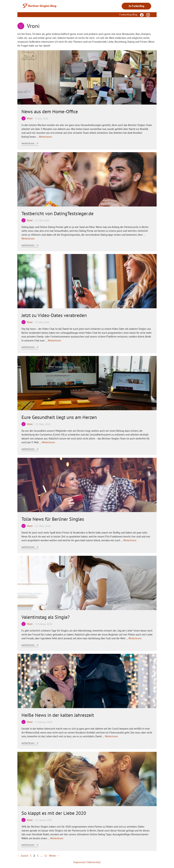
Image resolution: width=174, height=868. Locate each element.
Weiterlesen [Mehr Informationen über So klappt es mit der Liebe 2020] (57, 838)
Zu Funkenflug (136, 6)
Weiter (54, 856)
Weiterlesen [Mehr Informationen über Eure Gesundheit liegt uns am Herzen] (48, 442)
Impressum (79, 862)
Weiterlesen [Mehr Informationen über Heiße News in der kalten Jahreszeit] (111, 736)
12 (46, 856)
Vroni (30, 118)
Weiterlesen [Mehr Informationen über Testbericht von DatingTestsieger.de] (28, 239)
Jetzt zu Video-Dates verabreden (54, 315)
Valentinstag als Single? (46, 617)
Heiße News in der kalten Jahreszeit (58, 715)
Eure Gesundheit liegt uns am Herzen (59, 417)
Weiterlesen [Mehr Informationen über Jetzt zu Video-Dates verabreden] (54, 340)
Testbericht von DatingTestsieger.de (58, 213)
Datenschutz (94, 862)
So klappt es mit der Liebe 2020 (54, 813)
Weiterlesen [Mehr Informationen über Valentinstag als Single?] (135, 638)
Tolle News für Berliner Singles (53, 519)
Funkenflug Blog (128, 15)
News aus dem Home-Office (50, 111)
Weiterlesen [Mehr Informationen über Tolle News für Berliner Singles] (130, 540)
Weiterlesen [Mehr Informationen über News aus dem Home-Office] (45, 137)
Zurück (23, 856)
